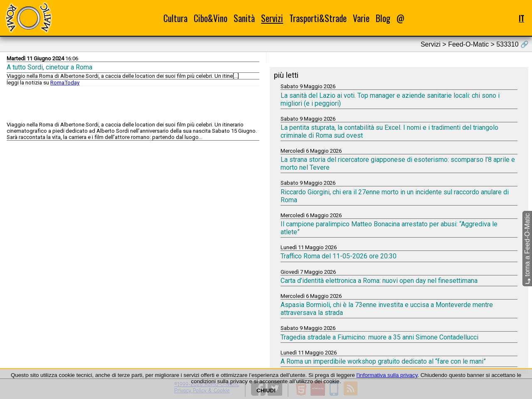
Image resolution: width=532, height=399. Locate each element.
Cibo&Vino (211, 18)
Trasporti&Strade (318, 18)
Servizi (272, 18)
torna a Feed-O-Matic (527, 249)
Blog (383, 18)
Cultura (175, 18)
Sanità (244, 18)
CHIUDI (266, 390)
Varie (361, 18)
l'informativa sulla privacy (387, 375)
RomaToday (65, 83)
